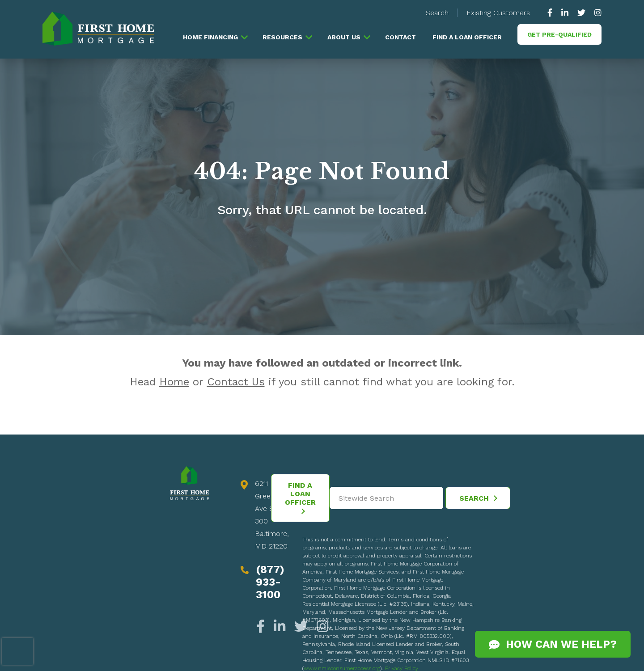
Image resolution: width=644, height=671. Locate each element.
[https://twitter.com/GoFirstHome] (581, 13)
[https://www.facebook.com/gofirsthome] (552, 13)
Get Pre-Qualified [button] (559, 34)
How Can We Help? (553, 644)
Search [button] (437, 13)
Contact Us (236, 382)
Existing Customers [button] (498, 13)
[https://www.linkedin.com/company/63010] (565, 13)
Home (174, 382)
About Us (344, 37)
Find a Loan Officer (467, 37)
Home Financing (210, 37)
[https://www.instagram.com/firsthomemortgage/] (596, 13)
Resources (282, 37)
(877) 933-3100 (270, 582)
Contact (400, 37)
